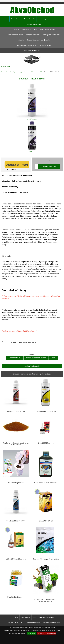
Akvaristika (9, 72)
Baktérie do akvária (37, 72)
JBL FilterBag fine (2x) (16, 483)
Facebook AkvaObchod (16, 35)
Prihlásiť (60, 2)
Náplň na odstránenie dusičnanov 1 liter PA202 (16, 444)
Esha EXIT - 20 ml (46, 521)
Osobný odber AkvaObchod (52, 35)
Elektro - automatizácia (34, 24)
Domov (16, 29)
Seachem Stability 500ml (16, 521)
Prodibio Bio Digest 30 (16, 597)
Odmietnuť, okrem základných (47, 633)
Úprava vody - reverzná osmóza (48, 19)
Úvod (52, 2)
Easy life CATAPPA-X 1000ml (46, 483)
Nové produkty (26, 29)
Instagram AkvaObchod (33, 35)
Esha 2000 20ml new (46, 443)
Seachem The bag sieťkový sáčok (46, 559)
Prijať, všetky (31, 633)
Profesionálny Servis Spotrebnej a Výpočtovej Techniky (34, 45)
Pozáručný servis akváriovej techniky (39, 40)
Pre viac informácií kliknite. (17, 633)
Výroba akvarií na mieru (47, 29)
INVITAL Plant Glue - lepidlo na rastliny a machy (46, 600)
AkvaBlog (22, 40)
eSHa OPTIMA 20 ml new (16, 559)
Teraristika (32, 19)
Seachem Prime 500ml (16, 412)
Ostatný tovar (6, 66)
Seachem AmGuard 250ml (46, 412)
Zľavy (35, 29)
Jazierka (23, 19)
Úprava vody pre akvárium (21, 72)
